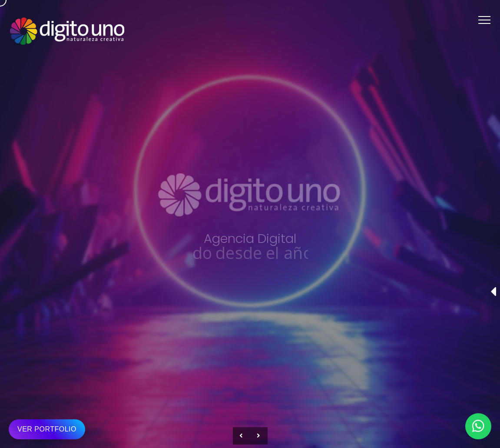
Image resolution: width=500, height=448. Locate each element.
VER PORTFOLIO (47, 429)
